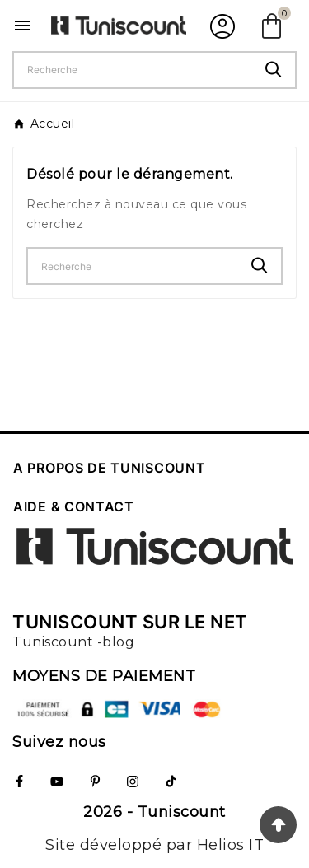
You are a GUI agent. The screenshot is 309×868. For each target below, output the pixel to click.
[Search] (274, 70)
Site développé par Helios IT (154, 845)
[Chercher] (133, 70)
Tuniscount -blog (73, 642)
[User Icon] (220, 26)
